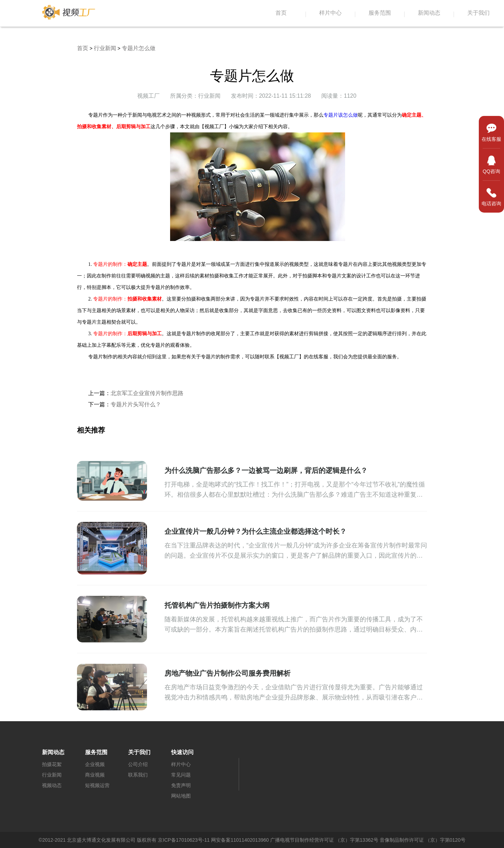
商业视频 (95, 775)
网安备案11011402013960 (240, 840)
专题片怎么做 (139, 48)
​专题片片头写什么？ (136, 404)
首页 (281, 13)
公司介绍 (138, 764)
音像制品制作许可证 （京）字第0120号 (423, 840)
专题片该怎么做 (341, 115)
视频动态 (52, 785)
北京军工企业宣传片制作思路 (147, 393)
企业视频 (95, 764)
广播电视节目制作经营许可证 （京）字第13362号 (324, 840)
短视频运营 (97, 785)
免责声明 (181, 785)
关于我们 (478, 13)
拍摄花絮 (52, 764)
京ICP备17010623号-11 (184, 840)
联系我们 (138, 775)
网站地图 (181, 796)
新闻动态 (429, 13)
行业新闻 (105, 48)
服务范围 (380, 13)
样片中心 (330, 13)
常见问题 (181, 775)
